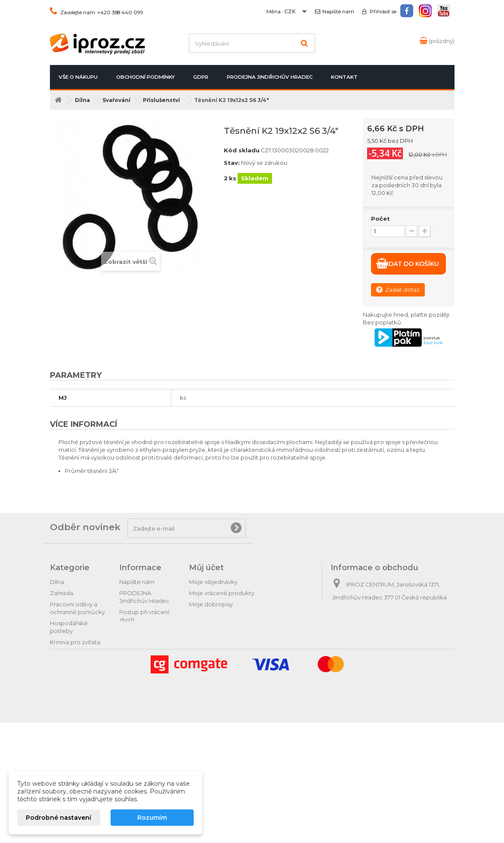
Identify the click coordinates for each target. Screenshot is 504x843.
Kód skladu (242, 150)
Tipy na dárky (68, 706)
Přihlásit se (382, 12)
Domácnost (66, 653)
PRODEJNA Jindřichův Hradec (270, 77)
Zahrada (62, 593)
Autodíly (61, 695)
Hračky (59, 739)
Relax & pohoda (72, 728)
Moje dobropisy (211, 604)
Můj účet (206, 568)
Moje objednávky (213, 582)
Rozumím (152, 818)
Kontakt (344, 77)
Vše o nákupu (78, 77)
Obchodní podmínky (145, 77)
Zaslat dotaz (398, 289)
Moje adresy (206, 615)
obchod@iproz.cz (391, 629)
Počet (380, 219)
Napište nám (338, 12)
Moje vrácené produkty (222, 593)
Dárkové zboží (70, 717)
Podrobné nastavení (59, 818)
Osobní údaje (208, 627)
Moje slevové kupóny (219, 638)
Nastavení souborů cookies (227, 649)
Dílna (57, 582)
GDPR (201, 77)
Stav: (232, 163)
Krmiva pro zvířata (75, 642)
